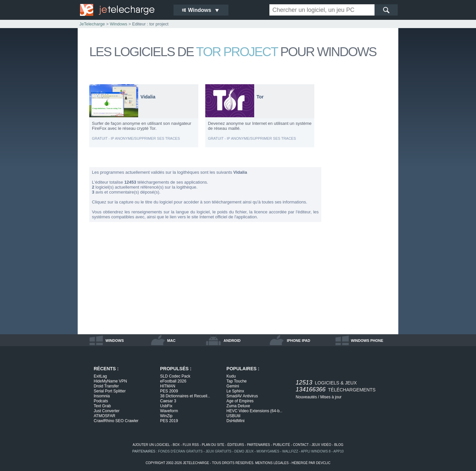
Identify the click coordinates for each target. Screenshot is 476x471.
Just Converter (107, 411)
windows (115, 341)
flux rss (191, 445)
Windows (119, 24)
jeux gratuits (218, 451)
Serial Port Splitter (110, 391)
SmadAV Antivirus (242, 396)
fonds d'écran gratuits (180, 451)
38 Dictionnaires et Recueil (185, 396)
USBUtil (233, 416)
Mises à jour (331, 397)
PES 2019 (169, 421)
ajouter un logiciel (151, 445)
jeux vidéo (321, 445)
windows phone (367, 341)
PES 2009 (169, 391)
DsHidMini (236, 421)
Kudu (231, 376)
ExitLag (100, 376)
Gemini (233, 386)
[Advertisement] (360, 183)
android (232, 341)
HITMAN (168, 386)
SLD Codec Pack (175, 376)
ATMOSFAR (105, 416)
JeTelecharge (92, 24)
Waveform (169, 411)
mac (171, 341)
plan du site (213, 445)
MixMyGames (268, 451)
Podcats (101, 401)
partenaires (258, 445)
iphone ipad (299, 341)
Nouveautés (306, 397)
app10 (339, 451)
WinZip (166, 416)
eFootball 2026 (173, 381)
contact (301, 445)
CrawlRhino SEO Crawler (116, 421)
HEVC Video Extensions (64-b (254, 411)
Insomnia (102, 396)
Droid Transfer (106, 386)
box (176, 445)
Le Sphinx (235, 391)
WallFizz (290, 451)
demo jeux (244, 451)
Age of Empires (240, 401)
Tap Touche (237, 381)
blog (339, 445)
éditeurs (236, 445)
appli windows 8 (316, 451)
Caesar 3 (168, 401)
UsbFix (166, 406)
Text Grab (102, 406)
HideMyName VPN (111, 381)
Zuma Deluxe (238, 406)
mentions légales (272, 463)
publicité (282, 445)
